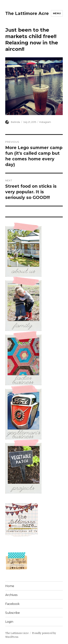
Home (10, 586)
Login (9, 622)
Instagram (45, 122)
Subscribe (13, 613)
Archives (11, 595)
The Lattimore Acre (27, 13)
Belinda (15, 122)
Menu (57, 13)
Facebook (12, 604)
